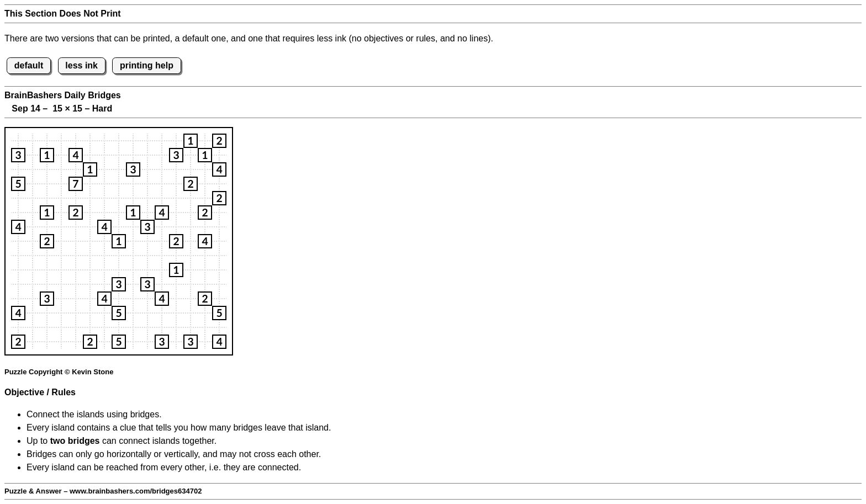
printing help (147, 65)
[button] (191, 141)
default (29, 65)
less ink (81, 65)
